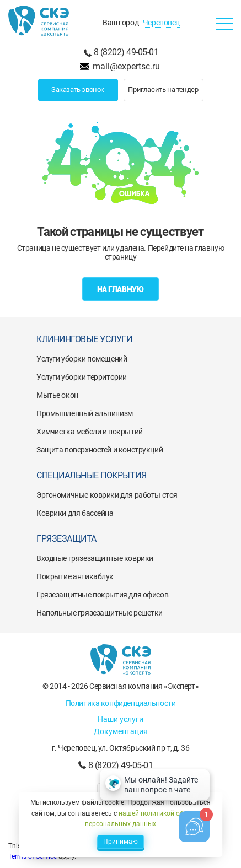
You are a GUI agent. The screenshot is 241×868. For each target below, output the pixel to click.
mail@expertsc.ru (126, 66)
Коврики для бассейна (75, 513)
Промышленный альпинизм (85, 413)
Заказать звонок (78, 90)
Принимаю (120, 842)
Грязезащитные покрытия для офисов (102, 595)
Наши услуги (120, 719)
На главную (121, 289)
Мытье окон (57, 395)
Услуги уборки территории (82, 377)
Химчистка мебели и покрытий (90, 432)
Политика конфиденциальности (121, 703)
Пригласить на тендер (163, 90)
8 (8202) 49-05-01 (126, 52)
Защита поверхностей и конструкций (100, 450)
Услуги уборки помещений (82, 359)
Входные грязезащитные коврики (95, 558)
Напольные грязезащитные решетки (100, 613)
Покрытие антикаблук (75, 576)
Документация (121, 731)
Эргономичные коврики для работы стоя (107, 495)
